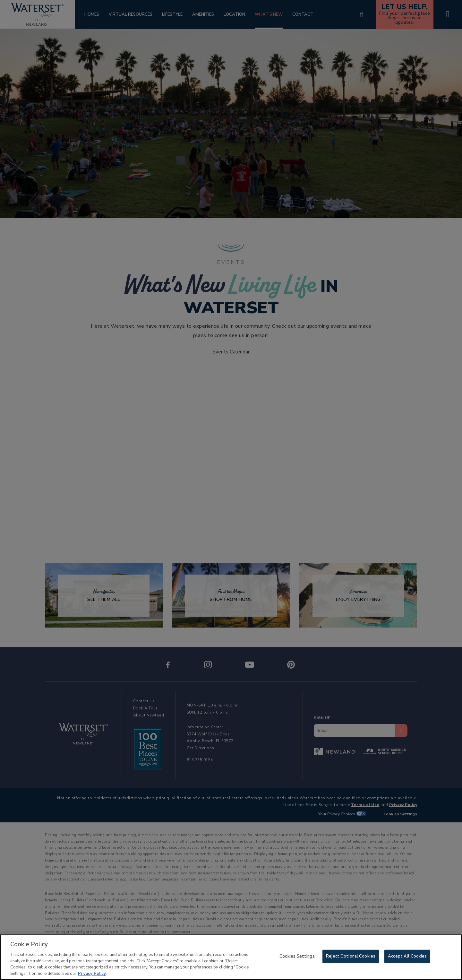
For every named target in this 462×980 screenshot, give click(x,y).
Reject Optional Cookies (351, 958)
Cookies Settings (297, 958)
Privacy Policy (92, 975)
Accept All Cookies (407, 958)
